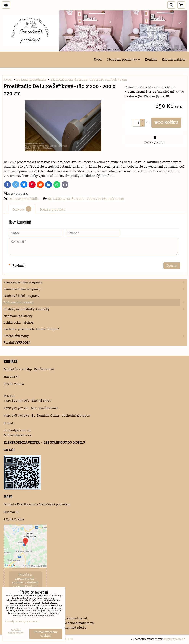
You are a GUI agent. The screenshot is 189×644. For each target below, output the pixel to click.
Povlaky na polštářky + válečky (95, 309)
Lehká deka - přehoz (18, 323)
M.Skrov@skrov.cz (18, 435)
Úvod (98, 60)
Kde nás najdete (174, 60)
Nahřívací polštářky (18, 316)
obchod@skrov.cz (17, 431)
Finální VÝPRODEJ (17, 343)
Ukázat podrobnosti (16, 631)
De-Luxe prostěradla (24, 199)
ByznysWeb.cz (174, 639)
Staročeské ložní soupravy (95, 282)
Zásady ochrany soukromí (22, 621)
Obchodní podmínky (123, 60)
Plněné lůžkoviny (95, 336)
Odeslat (172, 266)
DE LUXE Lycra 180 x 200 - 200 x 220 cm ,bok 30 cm (86, 199)
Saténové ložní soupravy (22, 296)
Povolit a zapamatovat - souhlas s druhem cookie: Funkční (25, 581)
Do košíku (166, 123)
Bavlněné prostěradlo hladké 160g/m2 (31, 329)
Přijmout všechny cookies (46, 634)
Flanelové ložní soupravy (95, 289)
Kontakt (151, 60)
